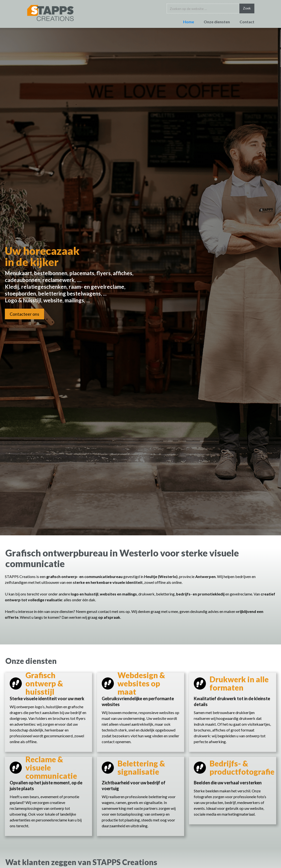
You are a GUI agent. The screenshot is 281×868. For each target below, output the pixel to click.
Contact (247, 22)
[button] (212, 22)
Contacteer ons (24, 314)
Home (189, 22)
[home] (50, 13)
